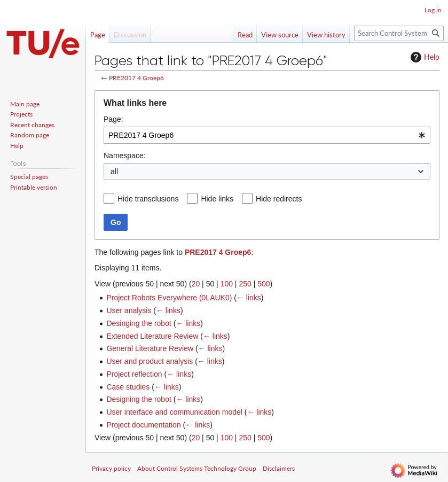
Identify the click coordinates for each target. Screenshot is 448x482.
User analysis (129, 310)
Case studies (128, 387)
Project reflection (134, 374)
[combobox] (267, 135)
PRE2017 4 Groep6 (136, 78)
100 (227, 284)
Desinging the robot (139, 323)
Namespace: (125, 156)
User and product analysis (150, 361)
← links (249, 298)
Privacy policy (111, 468)
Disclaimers (279, 468)
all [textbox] (114, 172)
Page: (113, 119)
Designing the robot (139, 399)
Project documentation (143, 425)
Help (424, 57)
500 (264, 284)
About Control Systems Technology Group (197, 468)
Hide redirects (279, 199)
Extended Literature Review (152, 336)
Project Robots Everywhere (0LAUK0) (169, 298)
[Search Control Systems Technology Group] (399, 33)
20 (196, 284)
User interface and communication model (174, 412)
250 (245, 284)
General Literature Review (150, 348)
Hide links (217, 199)
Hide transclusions (148, 199)
